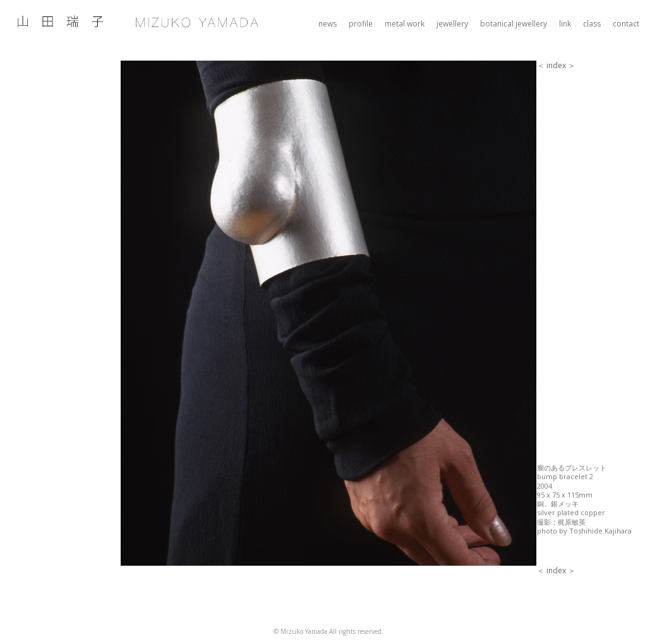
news (328, 24)
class (592, 24)
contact (626, 24)
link (565, 24)
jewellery (452, 24)
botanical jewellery (514, 24)
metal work (405, 24)
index (556, 65)
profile (361, 24)
